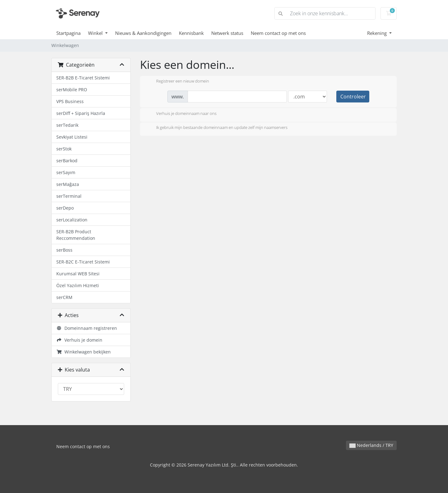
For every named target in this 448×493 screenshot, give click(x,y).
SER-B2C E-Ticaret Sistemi (83, 262)
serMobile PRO (72, 90)
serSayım (66, 172)
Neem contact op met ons (278, 33)
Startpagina (68, 33)
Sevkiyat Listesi (72, 137)
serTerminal (69, 196)
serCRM (64, 297)
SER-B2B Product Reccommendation (76, 235)
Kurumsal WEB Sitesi (78, 274)
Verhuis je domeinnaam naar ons (181, 114)
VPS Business (70, 101)
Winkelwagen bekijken (84, 352)
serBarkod (67, 161)
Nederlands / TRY (371, 445)
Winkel (96, 33)
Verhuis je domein (79, 340)
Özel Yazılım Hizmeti (78, 285)
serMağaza (68, 184)
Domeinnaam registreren (87, 328)
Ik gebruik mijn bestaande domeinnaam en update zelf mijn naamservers (217, 128)
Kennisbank (191, 33)
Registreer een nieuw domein (178, 82)
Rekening (378, 33)
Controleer (353, 97)
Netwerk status (227, 33)
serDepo (65, 208)
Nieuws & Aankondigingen (143, 33)
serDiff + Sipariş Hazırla (81, 113)
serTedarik (67, 125)
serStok (64, 149)
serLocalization (72, 220)
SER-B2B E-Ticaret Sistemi (83, 78)
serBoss (64, 250)
